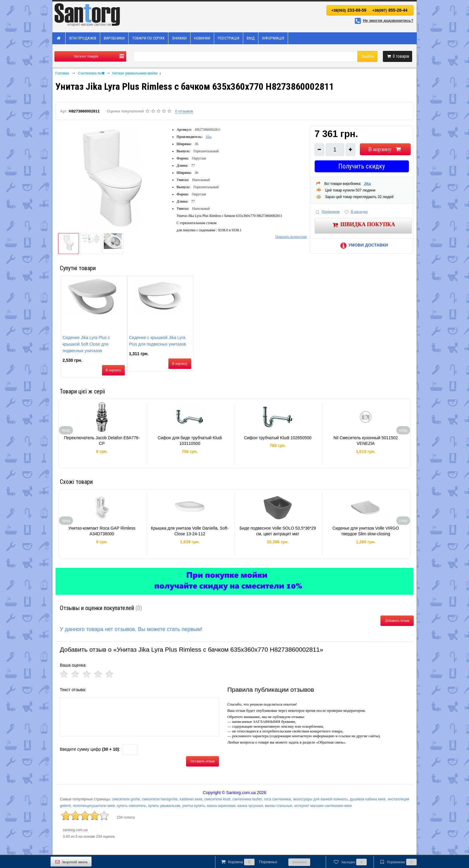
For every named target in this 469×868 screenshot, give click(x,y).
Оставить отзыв (202, 761)
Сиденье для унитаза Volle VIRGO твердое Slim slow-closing (366, 531)
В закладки (356, 212)
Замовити (299, 862)
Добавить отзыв (397, 621)
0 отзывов (184, 111)
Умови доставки (363, 245)
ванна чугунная (250, 806)
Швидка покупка (363, 225)
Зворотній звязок (71, 862)
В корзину (385, 149)
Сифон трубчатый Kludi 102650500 (278, 438)
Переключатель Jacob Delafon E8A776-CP (102, 441)
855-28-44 (390, 10)
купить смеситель (132, 806)
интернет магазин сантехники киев (323, 806)
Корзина (249, 862)
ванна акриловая (221, 806)
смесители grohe (126, 799)
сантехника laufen (247, 799)
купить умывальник (164, 806)
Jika (208, 137)
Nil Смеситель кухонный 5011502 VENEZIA (366, 441)
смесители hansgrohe (160, 799)
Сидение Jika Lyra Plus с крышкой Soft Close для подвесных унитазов (86, 344)
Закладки (350, 862)
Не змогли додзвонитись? (383, 20)
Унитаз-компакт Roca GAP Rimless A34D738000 (102, 531)
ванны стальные (279, 806)
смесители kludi (217, 799)
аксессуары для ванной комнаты (320, 799)
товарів (398, 56)
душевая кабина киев (368, 799)
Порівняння (327, 212)
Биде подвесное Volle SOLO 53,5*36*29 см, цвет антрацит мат (278, 531)
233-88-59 (349, 10)
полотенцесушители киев (94, 806)
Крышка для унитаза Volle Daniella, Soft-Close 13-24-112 (190, 531)
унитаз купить (194, 806)
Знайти (368, 56)
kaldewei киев (191, 799)
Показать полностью (291, 237)
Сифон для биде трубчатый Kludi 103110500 (190, 441)
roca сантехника (278, 799)
